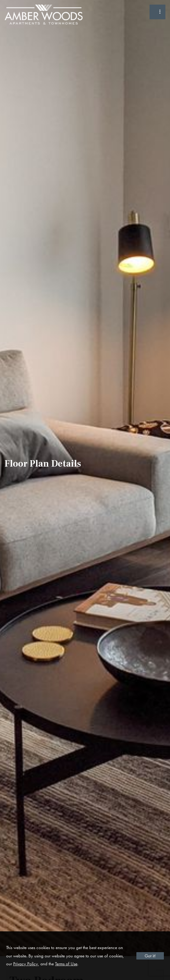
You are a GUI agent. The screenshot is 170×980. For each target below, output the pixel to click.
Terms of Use (66, 964)
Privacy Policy (26, 964)
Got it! (150, 956)
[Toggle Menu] (157, 12)
